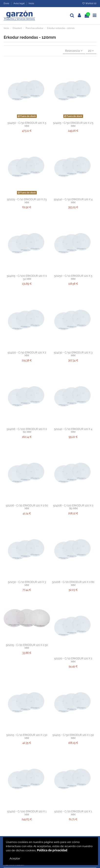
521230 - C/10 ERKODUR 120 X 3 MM (27, 584)
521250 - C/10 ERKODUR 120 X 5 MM (73, 277)
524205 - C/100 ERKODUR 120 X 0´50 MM (27, 277)
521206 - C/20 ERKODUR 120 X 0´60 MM (27, 507)
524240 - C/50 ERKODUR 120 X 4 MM (73, 201)
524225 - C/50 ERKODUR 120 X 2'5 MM (73, 124)
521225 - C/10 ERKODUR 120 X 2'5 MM (27, 201)
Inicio (31, 3)
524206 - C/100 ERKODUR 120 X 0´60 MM (27, 431)
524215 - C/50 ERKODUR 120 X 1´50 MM (73, 736)
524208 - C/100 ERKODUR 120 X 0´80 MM (73, 507)
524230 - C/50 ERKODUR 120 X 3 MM (73, 354)
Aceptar (15, 858)
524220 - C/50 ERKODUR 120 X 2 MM (27, 354)
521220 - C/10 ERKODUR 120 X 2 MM (73, 660)
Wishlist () (89, 3)
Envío (7, 3)
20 (91, 51)
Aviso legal (19, 3)
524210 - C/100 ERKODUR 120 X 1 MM (27, 813)
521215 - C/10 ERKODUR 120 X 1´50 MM (27, 736)
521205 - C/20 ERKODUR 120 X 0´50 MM (27, 647)
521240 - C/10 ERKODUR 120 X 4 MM (73, 431)
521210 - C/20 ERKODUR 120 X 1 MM (73, 813)
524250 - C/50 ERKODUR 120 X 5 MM (27, 124)
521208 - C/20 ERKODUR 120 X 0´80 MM (73, 584)
